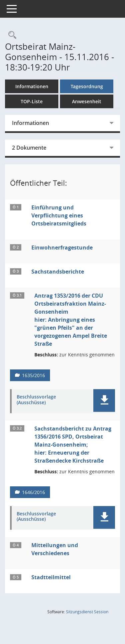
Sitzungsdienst (87, 612)
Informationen (32, 86)
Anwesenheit (87, 101)
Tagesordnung (87, 86)
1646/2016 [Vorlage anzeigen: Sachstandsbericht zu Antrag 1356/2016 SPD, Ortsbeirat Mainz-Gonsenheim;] (33, 492)
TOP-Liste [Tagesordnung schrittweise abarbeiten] (32, 101)
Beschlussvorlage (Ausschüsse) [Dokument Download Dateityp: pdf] (36, 400)
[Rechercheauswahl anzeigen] (11, 35)
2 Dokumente (29, 148)
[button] (104, 400)
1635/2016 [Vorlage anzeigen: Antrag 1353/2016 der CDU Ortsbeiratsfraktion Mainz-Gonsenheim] (33, 375)
